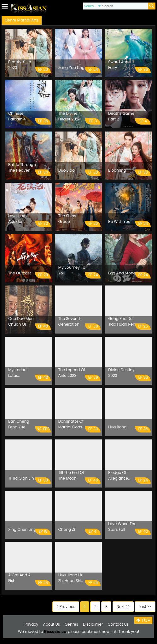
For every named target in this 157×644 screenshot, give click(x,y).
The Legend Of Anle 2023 (72, 373)
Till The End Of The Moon (71, 475)
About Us (52, 624)
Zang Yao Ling (72, 67)
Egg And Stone (122, 273)
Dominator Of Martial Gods (71, 424)
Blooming (117, 170)
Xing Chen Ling (22, 529)
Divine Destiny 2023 (121, 373)
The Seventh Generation (70, 321)
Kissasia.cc (55, 632)
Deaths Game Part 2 (121, 116)
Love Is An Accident (17, 219)
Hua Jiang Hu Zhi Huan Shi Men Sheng (71, 578)
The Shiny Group (67, 219)
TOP (143, 620)
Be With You (119, 221)
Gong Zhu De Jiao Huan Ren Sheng (122, 322)
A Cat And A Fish (19, 578)
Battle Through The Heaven (22, 167)
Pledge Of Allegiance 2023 (118, 475)
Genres (71, 624)
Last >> (145, 607)
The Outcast (20, 273)
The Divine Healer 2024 (70, 116)
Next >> (123, 607)
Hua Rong (117, 427)
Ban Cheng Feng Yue (19, 424)
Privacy (31, 624)
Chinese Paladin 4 (17, 116)
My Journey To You (72, 270)
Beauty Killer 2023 (20, 65)
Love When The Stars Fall (122, 527)
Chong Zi (67, 529)
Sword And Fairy (118, 65)
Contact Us (118, 624)
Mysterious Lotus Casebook (18, 373)
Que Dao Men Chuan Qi (21, 321)
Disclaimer (93, 624)
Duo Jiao (67, 170)
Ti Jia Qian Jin (21, 478)
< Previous (66, 607)
